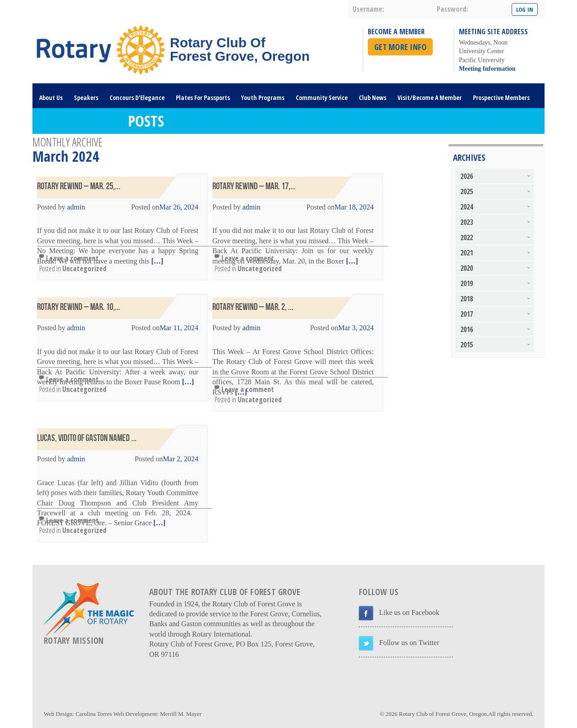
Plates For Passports (203, 98)
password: (452, 9)
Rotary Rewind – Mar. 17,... (254, 186)
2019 (467, 283)
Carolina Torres (94, 714)
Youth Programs (263, 98)
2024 (467, 207)
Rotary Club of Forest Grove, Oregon (443, 714)
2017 (467, 314)
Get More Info (400, 47)
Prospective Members (501, 98)
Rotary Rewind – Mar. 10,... (79, 307)
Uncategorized (84, 268)
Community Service (322, 98)
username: (368, 9)
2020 (467, 268)
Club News (373, 98)
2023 (467, 222)
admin (76, 207)
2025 (467, 191)
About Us (51, 98)
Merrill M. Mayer (181, 714)
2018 (467, 299)
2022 (467, 237)
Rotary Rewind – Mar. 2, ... (253, 307)
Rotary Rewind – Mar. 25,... (79, 186)
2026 (467, 176)
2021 (467, 253)
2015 (467, 345)
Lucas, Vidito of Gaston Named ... (87, 438)
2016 (467, 329)
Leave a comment (72, 258)
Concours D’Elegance (137, 98)
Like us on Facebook (409, 612)
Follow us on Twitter (409, 643)
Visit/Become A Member (430, 98)
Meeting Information (487, 69)
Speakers (86, 98)
